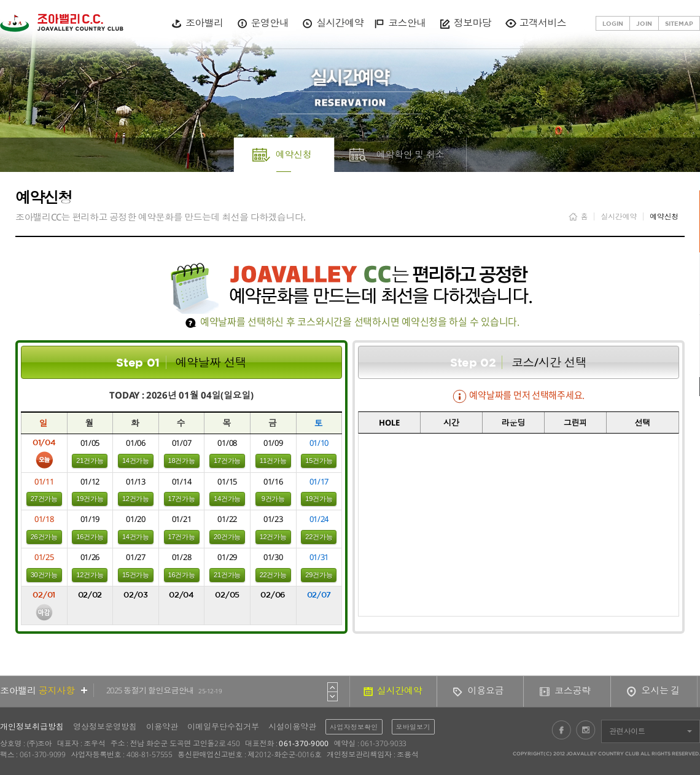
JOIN (644, 23)
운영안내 (270, 23)
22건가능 (319, 537)
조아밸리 (204, 23)
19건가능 (90, 499)
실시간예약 (340, 23)
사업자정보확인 (354, 727)
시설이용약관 (292, 726)
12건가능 (136, 499)
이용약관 (162, 726)
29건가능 (319, 575)
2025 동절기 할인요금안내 (164, 690)
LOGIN (613, 23)
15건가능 (319, 461)
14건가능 (136, 461)
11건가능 (273, 461)
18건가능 (182, 461)
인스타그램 (586, 730)
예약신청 (294, 154)
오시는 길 (661, 690)
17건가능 (227, 461)
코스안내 (407, 23)
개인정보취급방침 (32, 726)
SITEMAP (679, 23)
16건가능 (90, 537)
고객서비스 (542, 23)
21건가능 (90, 461)
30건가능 (44, 575)
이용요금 (486, 690)
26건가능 (44, 537)
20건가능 (227, 537)
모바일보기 (413, 727)
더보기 (84, 690)
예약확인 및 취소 (410, 154)
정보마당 (472, 23)
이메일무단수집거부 (223, 726)
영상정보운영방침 (105, 726)
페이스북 (561, 730)
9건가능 (273, 499)
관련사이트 (627, 731)
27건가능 (44, 499)
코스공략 (573, 690)
